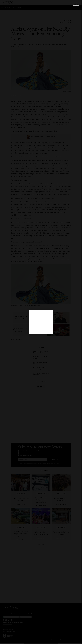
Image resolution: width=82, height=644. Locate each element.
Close (76, 4)
